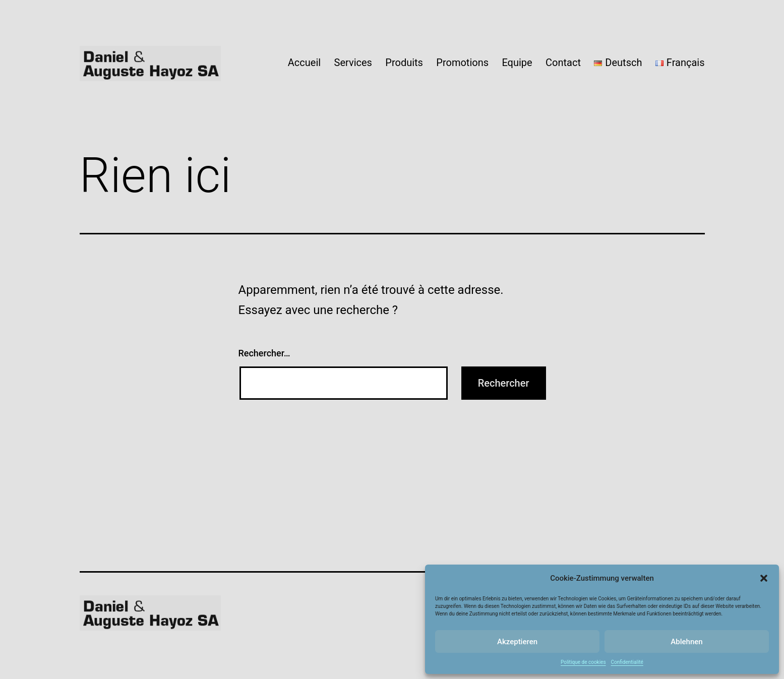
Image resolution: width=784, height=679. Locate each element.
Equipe (517, 63)
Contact (563, 63)
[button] (764, 578)
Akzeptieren (517, 642)
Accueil (304, 63)
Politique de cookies (583, 662)
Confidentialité (627, 662)
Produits (404, 63)
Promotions (462, 63)
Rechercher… (264, 353)
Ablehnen (686, 642)
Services (353, 63)
